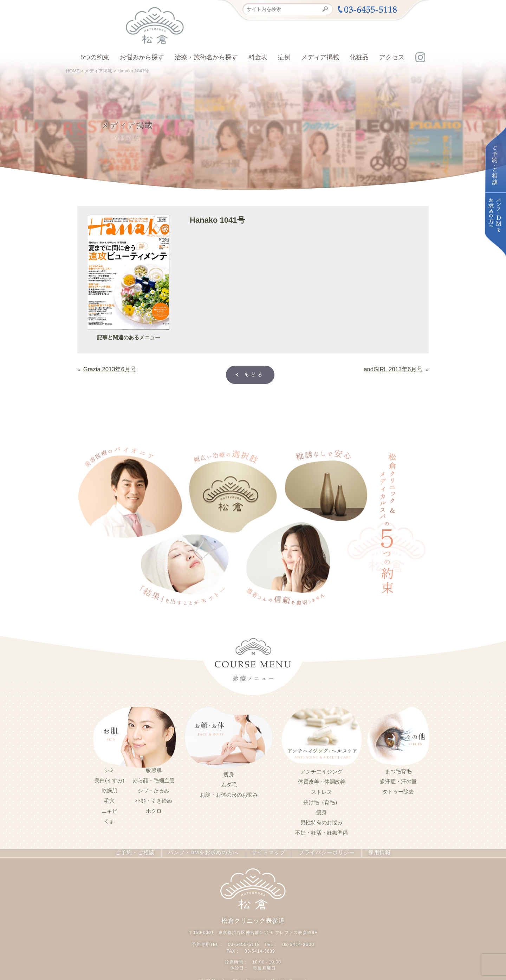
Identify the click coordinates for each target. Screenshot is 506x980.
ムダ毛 (229, 783)
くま (109, 820)
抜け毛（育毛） (322, 801)
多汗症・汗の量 (398, 780)
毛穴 (109, 799)
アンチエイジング (322, 770)
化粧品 (359, 57)
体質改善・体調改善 (322, 780)
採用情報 (370, 852)
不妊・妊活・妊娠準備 (322, 831)
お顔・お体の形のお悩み (229, 793)
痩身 (229, 773)
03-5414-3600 (297, 942)
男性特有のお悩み (322, 821)
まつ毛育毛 (398, 770)
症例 (284, 57)
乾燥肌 (109, 789)
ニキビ (109, 810)
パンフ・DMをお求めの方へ (206, 852)
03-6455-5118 (245, 942)
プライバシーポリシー (320, 852)
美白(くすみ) (109, 779)
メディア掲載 (320, 57)
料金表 (258, 57)
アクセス (392, 57)
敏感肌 (154, 769)
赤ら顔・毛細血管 (154, 779)
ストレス (322, 791)
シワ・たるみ (154, 789)
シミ (109, 769)
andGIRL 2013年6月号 (398, 368)
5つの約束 (95, 57)
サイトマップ (266, 852)
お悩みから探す (142, 57)
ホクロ (154, 810)
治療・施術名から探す (206, 57)
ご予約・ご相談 (143, 852)
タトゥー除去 (398, 790)
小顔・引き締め (154, 799)
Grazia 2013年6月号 (105, 368)
